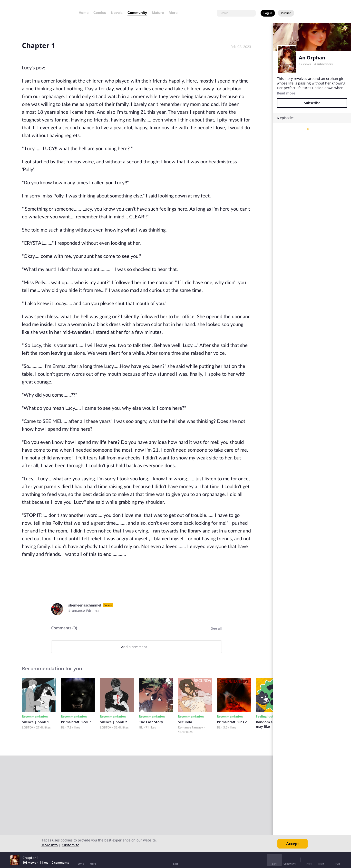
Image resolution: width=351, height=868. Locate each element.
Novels (117, 13)
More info (50, 845)
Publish (286, 13)
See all (216, 628)
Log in (268, 13)
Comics (100, 13)
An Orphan (312, 58)
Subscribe (312, 103)
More (175, 13)
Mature (158, 13)
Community (137, 13)
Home (84, 13)
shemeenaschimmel (85, 605)
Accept (293, 844)
